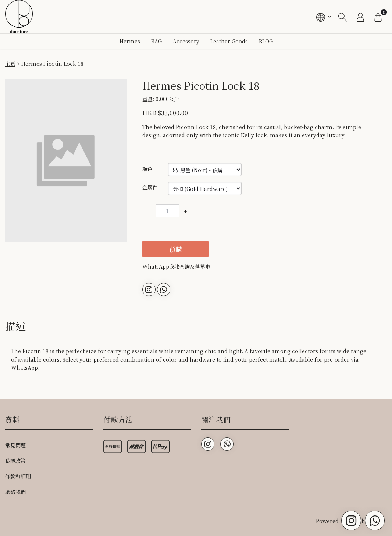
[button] (121, 86)
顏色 (147, 169)
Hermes (130, 41)
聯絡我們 (15, 492)
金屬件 (150, 187)
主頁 (10, 64)
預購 (175, 249)
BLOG (266, 41)
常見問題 (15, 445)
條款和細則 (18, 476)
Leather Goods (229, 41)
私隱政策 (15, 461)
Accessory (186, 41)
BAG (156, 41)
